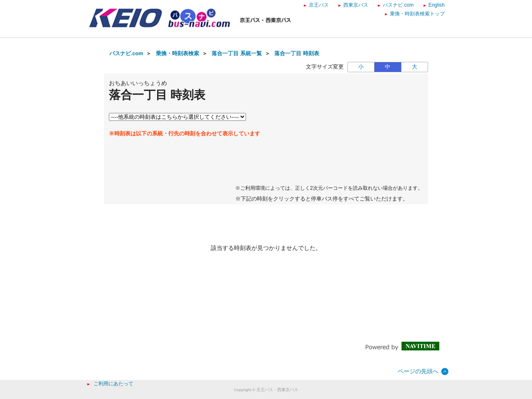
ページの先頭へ (418, 371)
